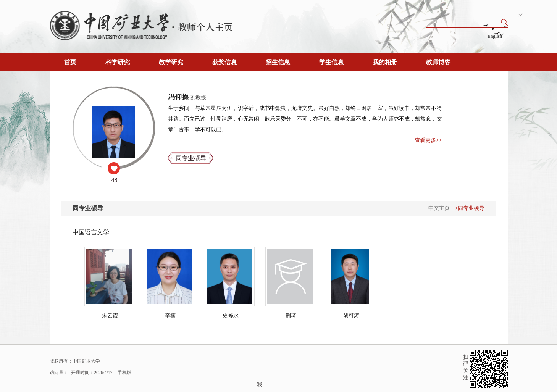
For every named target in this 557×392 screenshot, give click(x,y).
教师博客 (438, 62)
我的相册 (385, 62)
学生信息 (331, 62)
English (495, 36)
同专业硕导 (191, 158)
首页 (70, 62)
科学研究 (118, 62)
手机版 (124, 373)
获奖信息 (224, 62)
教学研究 (171, 62)
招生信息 (278, 62)
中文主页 (439, 208)
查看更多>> (428, 140)
